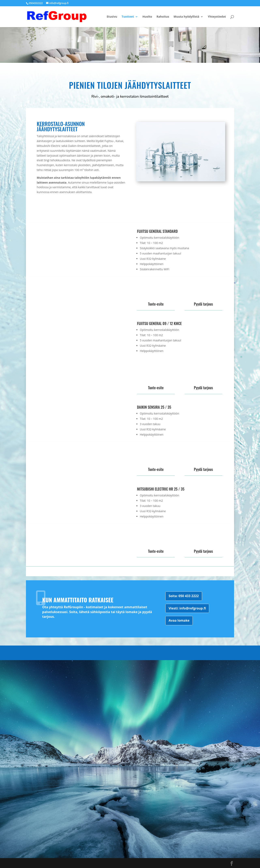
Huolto (147, 17)
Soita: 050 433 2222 (184, 596)
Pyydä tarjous (203, 304)
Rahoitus (163, 17)
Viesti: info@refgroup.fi (187, 608)
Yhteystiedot (217, 17)
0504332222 (36, 3)
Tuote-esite (156, 304)
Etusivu (112, 17)
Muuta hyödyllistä (187, 17)
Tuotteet (128, 17)
